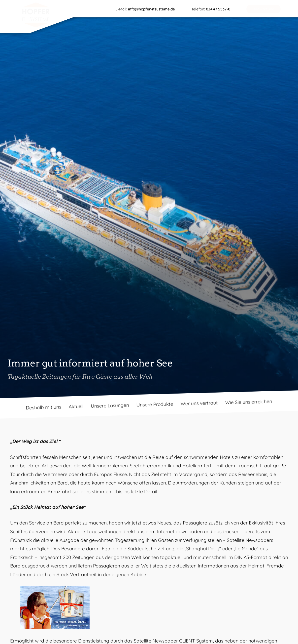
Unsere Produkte (155, 404)
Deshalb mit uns (44, 407)
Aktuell (76, 406)
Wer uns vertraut (199, 403)
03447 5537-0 (218, 9)
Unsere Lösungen (110, 405)
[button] (264, 9)
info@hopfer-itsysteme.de (151, 9)
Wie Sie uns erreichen (249, 402)
